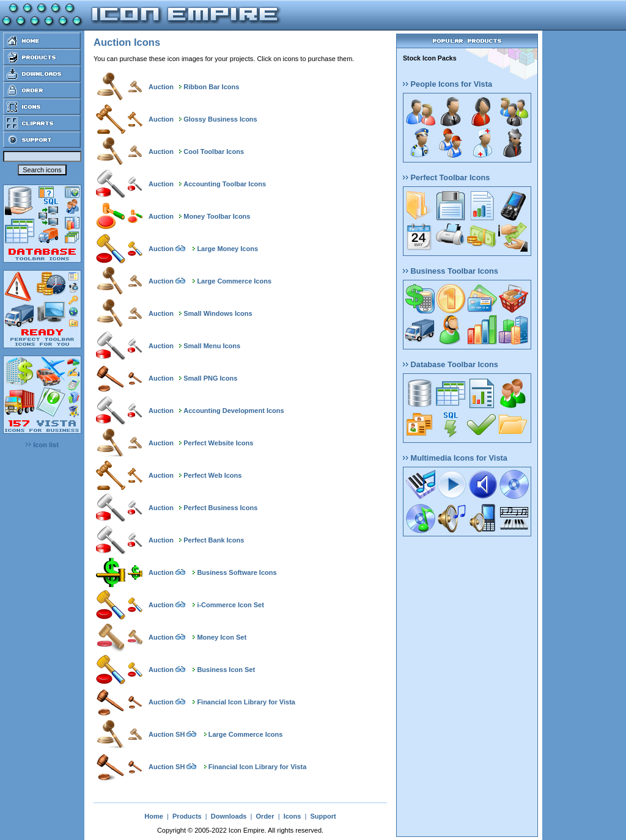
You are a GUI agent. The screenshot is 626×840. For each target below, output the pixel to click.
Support (323, 816)
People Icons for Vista (447, 84)
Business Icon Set (226, 670)
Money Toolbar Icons (217, 216)
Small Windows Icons (218, 313)
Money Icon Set (222, 637)
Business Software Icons (237, 572)
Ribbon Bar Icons (211, 87)
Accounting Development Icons (234, 411)
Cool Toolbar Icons (214, 152)
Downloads (229, 816)
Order (265, 816)
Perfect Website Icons (218, 443)
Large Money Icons (227, 249)
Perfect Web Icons (212, 475)
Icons (293, 816)
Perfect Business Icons (220, 508)
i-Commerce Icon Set (230, 605)
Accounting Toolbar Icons (225, 184)
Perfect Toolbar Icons (446, 177)
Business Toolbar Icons (451, 271)
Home (154, 816)
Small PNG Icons (210, 378)
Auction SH (167, 734)
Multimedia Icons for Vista (455, 458)
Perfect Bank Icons (214, 540)
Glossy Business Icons (220, 119)
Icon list (42, 445)
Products (187, 816)
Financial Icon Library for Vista (246, 702)
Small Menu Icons (212, 346)
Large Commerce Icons (234, 281)
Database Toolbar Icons (451, 364)
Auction (161, 87)
